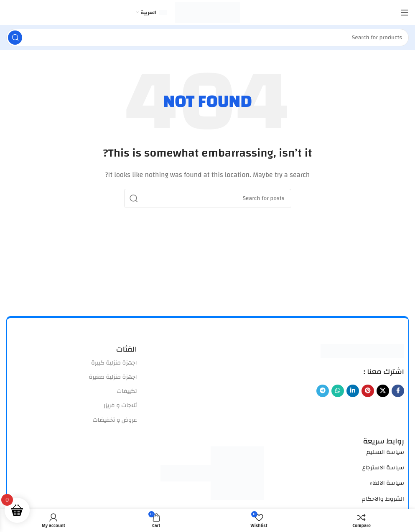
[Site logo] (207, 12)
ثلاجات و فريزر (120, 405)
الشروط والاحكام (383, 499)
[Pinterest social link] (368, 391)
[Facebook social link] (398, 391)
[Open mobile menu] (405, 13)
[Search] (207, 38)
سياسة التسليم (385, 452)
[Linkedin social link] (353, 391)
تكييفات (127, 391)
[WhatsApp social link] (338, 391)
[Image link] (362, 351)
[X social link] (383, 391)
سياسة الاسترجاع (383, 468)
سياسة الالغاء (387, 483)
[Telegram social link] (323, 391)
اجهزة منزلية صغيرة (113, 377)
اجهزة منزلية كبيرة (114, 363)
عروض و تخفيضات (115, 420)
